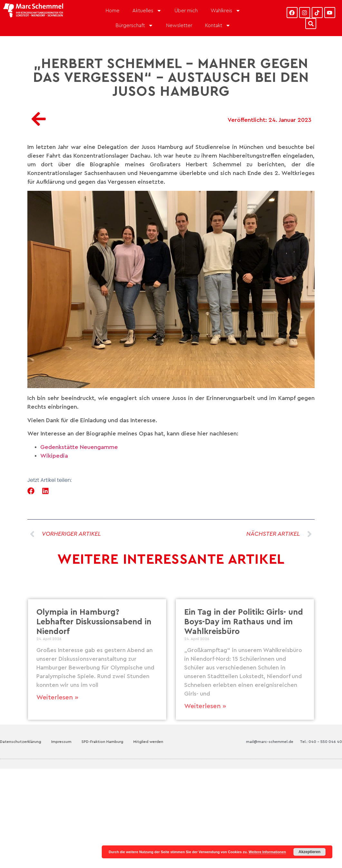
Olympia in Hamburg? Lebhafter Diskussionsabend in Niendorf (94, 622)
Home (113, 11)
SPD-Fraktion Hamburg (102, 742)
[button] (31, 491)
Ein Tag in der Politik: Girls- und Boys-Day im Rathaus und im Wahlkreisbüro (244, 622)
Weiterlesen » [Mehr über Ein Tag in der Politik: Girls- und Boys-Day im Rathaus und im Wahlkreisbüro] (205, 706)
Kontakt (218, 25)
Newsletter (179, 25)
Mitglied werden (148, 742)
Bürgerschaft (134, 25)
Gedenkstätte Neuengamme (79, 447)
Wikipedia (54, 456)
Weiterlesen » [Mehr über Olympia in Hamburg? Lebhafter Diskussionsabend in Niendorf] (57, 697)
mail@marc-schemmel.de (270, 742)
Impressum (61, 742)
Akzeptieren (309, 852)
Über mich (186, 11)
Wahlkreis (226, 11)
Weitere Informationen (267, 852)
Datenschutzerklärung (21, 742)
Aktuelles (147, 11)
